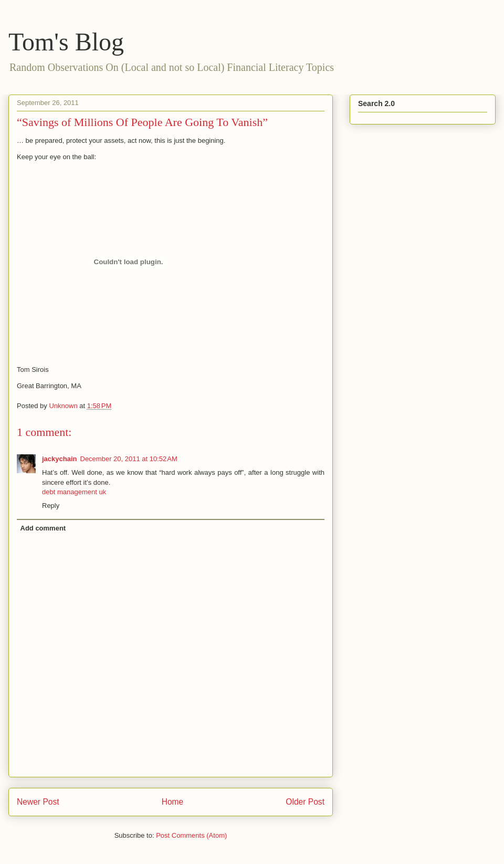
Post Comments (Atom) (191, 835)
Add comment (43, 528)
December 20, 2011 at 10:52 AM (129, 459)
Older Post (305, 802)
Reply (51, 506)
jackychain (60, 459)
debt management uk (74, 492)
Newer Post (38, 802)
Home (173, 802)
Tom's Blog (66, 42)
